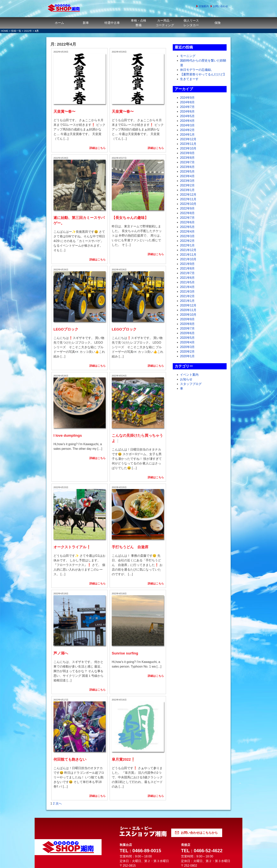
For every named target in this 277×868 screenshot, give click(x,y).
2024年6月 (187, 111)
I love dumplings (68, 391)
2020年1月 (187, 356)
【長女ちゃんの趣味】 (130, 196)
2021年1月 (187, 301)
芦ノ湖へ (61, 587)
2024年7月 (187, 107)
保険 (218, 23)
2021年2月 (187, 296)
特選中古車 (112, 23)
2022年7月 (187, 218)
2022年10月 (188, 204)
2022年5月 (187, 227)
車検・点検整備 (138, 23)
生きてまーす (189, 79)
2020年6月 (187, 333)
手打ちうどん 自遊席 (130, 492)
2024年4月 (187, 121)
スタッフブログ (191, 384)
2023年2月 (187, 185)
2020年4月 (187, 342)
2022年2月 (187, 241)
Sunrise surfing (125, 587)
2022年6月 (187, 222)
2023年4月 (187, 176)
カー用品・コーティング (165, 23)
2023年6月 (187, 167)
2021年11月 (188, 255)
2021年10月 (188, 259)
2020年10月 (188, 315)
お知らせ (186, 379)
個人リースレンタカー (191, 23)
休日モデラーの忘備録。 (197, 70)
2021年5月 (187, 282)
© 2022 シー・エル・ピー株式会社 (138, 862)
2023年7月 (187, 162)
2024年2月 (187, 130)
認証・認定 (173, 824)
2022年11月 (188, 199)
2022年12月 (188, 195)
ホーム (59, 23)
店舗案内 (204, 6)
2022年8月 (187, 213)
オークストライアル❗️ (72, 492)
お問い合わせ (220, 6)
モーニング (188, 56)
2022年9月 (187, 208)
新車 (86, 23)
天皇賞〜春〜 (64, 101)
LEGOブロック (66, 296)
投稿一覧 (16, 31)
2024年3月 (187, 125)
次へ (59, 726)
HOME (5, 31)
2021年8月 (187, 268)
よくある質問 (63, 824)
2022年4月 (187, 232)
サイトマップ (217, 824)
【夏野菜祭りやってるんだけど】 (203, 74)
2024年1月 (187, 135)
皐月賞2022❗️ (123, 682)
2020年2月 (187, 352)
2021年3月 (187, 292)
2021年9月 (187, 264)
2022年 (28, 31)
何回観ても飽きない (70, 682)
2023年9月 (187, 153)
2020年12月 (188, 305)
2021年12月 (188, 250)
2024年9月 (187, 98)
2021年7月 (187, 273)
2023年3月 (187, 181)
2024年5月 (187, 116)
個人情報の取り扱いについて (119, 824)
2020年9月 (187, 319)
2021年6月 (187, 278)
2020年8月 (187, 324)
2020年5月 (187, 338)
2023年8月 (187, 158)
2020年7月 (187, 328)
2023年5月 (187, 172)
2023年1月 (187, 190)
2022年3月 (187, 236)
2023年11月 (188, 144)
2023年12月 (188, 139)
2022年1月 (187, 245)
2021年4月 (187, 287)
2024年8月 (187, 102)
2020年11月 (188, 310)
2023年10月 (188, 148)
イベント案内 (189, 375)
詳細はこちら (98, 137)
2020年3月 (187, 347)
